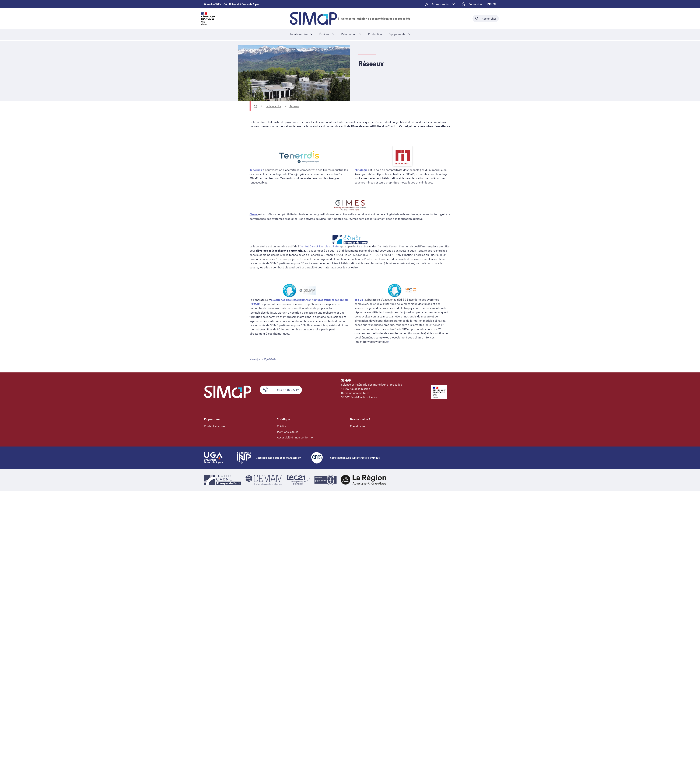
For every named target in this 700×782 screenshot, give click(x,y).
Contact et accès (215, 426)
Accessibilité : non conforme (295, 437)
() (255, 304)
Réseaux (294, 106)
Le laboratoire (273, 106)
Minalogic (361, 170)
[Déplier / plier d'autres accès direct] (440, 4)
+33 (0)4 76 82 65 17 (281, 390)
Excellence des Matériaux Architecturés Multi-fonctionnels (310, 300)
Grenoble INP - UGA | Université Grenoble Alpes (232, 4)
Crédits (282, 426)
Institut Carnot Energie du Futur (320, 246)
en (494, 4)
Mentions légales (288, 432)
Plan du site (357, 426)
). (389, 341)
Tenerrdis (256, 170)
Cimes (254, 214)
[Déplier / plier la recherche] (486, 19)
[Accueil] (255, 106)
